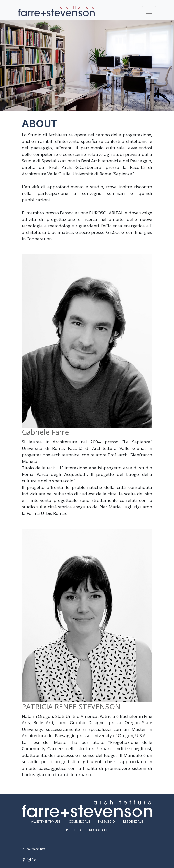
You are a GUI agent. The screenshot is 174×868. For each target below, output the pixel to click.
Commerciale (79, 821)
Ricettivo (73, 830)
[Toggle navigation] (149, 11)
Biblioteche (99, 830)
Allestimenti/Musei (46, 821)
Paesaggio (106, 821)
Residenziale (133, 821)
